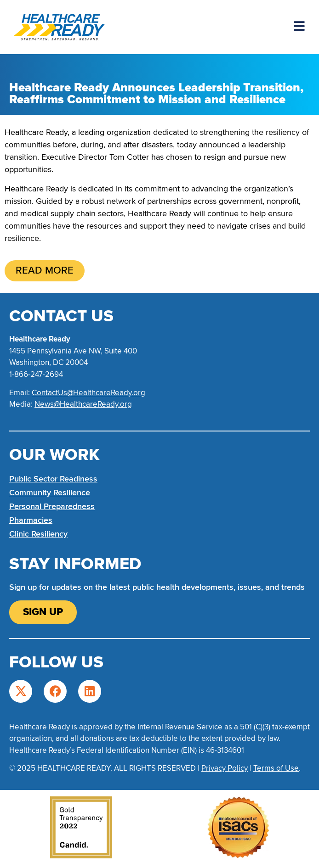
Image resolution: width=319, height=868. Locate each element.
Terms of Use (276, 768)
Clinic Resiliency (38, 534)
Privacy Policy (225, 768)
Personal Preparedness (52, 506)
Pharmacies (31, 520)
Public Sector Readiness (53, 479)
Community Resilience (50, 493)
